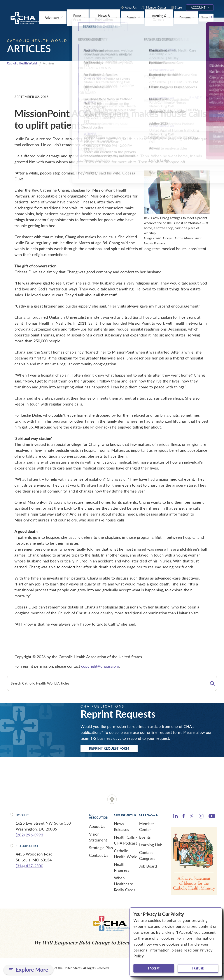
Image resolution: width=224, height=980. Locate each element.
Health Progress (122, 869)
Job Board (148, 867)
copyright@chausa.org (100, 666)
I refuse (198, 968)
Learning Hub (151, 846)
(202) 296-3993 (29, 836)
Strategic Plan (101, 849)
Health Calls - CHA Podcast (126, 841)
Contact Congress (147, 857)
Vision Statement (98, 838)
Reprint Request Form (115, 749)
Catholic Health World (24, 63)
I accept (154, 968)
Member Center (147, 828)
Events (145, 838)
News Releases (122, 828)
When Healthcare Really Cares (125, 885)
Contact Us (99, 857)
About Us (97, 828)
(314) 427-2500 (29, 867)
